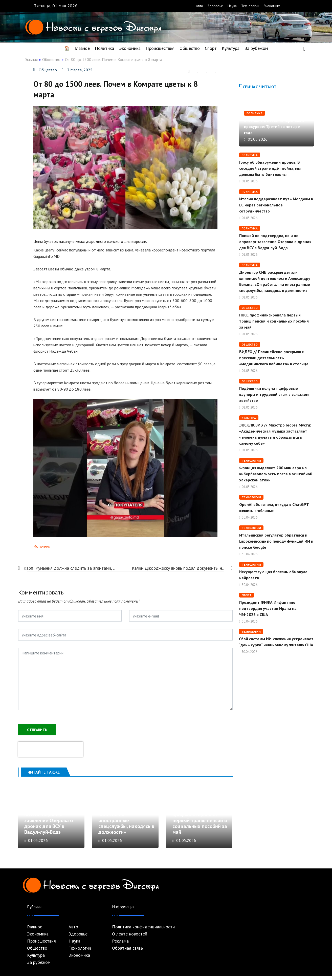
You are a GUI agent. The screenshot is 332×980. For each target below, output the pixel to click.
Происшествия (160, 48)
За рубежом (256, 48)
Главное (82, 48)
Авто (200, 6)
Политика (104, 48)
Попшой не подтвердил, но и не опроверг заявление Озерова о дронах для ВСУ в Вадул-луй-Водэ (52, 824)
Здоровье (215, 6)
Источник (42, 546)
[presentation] (51, 749)
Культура (231, 48)
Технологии (250, 6)
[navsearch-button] (304, 48)
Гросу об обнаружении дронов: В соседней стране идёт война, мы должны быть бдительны (270, 168)
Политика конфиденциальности (143, 931)
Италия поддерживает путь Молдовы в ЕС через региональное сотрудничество (276, 205)
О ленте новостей (130, 938)
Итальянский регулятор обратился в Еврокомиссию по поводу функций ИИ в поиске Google (276, 541)
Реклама (120, 945)
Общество (190, 48)
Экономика (272, 6)
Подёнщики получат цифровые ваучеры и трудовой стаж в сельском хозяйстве (274, 394)
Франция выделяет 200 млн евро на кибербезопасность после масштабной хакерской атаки (276, 474)
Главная (31, 59)
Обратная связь (127, 952)
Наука (232, 6)
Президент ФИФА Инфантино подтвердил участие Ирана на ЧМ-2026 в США (268, 608)
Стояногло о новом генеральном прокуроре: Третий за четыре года (274, 126)
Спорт (211, 48)
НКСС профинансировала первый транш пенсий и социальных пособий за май (200, 824)
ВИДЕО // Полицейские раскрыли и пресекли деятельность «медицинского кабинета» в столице (274, 358)
